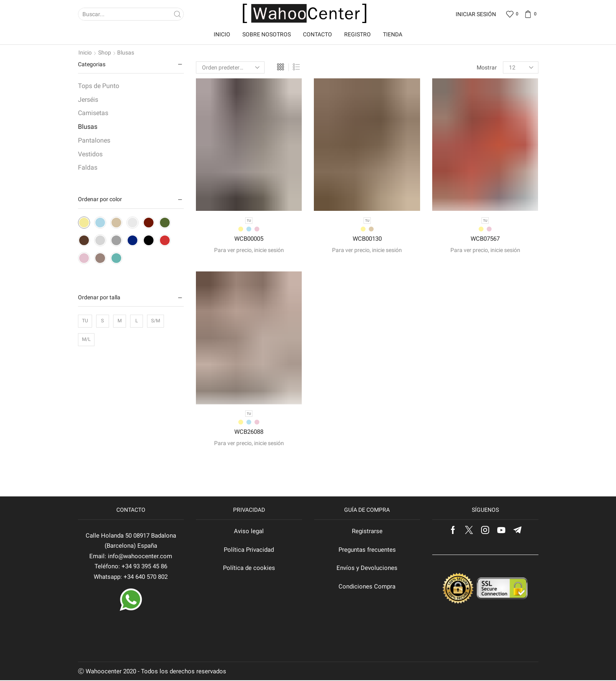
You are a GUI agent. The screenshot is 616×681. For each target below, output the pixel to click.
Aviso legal (249, 532)
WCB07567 (485, 239)
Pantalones (94, 140)
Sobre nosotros (267, 34)
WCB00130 (367, 239)
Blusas (88, 127)
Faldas (88, 167)
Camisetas (93, 113)
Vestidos (90, 154)
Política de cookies (249, 569)
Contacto (317, 34)
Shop (105, 53)
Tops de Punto (99, 86)
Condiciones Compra (367, 587)
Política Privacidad (249, 550)
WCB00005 (249, 239)
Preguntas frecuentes (367, 550)
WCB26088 (249, 432)
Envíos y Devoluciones (367, 569)
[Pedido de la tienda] (230, 67)
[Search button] (177, 14)
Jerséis (88, 100)
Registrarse (367, 532)
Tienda (393, 34)
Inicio (222, 34)
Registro (357, 34)
